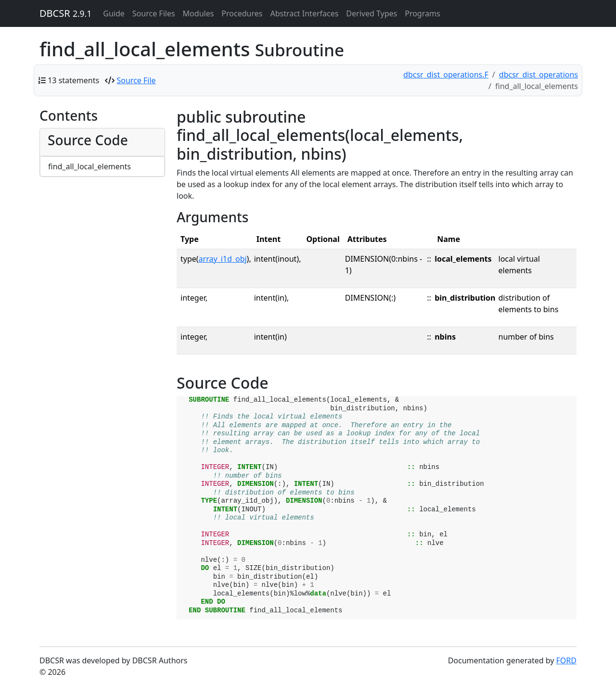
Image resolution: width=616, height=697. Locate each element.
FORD (566, 660)
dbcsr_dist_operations (539, 75)
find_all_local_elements (90, 166)
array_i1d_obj (223, 259)
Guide (114, 13)
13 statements (73, 80)
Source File (136, 80)
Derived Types (372, 13)
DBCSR (65, 13)
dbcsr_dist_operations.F (446, 75)
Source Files (154, 13)
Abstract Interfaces (304, 13)
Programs (422, 13)
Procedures (242, 13)
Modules (199, 13)
